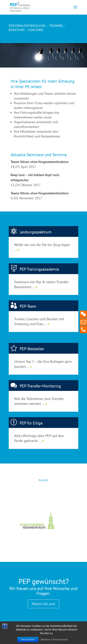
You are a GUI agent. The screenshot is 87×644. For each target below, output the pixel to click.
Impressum (32, 628)
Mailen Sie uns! (43, 604)
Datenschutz (50, 628)
